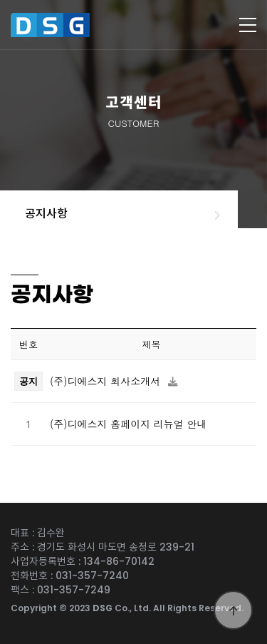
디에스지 (67, 25)
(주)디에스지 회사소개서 (107, 381)
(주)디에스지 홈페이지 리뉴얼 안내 (129, 424)
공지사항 (46, 214)
